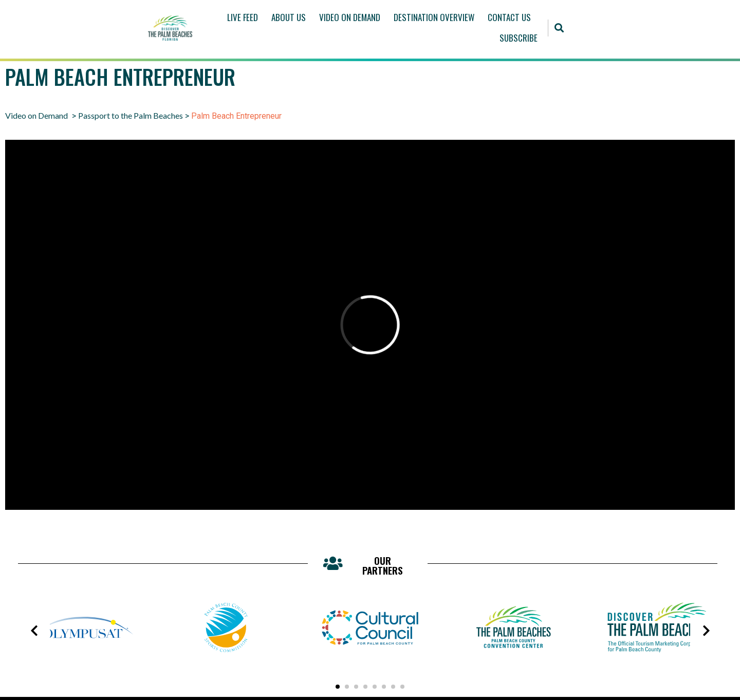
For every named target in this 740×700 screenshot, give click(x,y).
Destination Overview (434, 17)
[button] (559, 28)
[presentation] (34, 631)
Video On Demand (350, 17)
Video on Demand (36, 115)
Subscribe (519, 38)
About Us (289, 17)
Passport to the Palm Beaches (131, 115)
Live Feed (243, 17)
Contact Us (509, 17)
